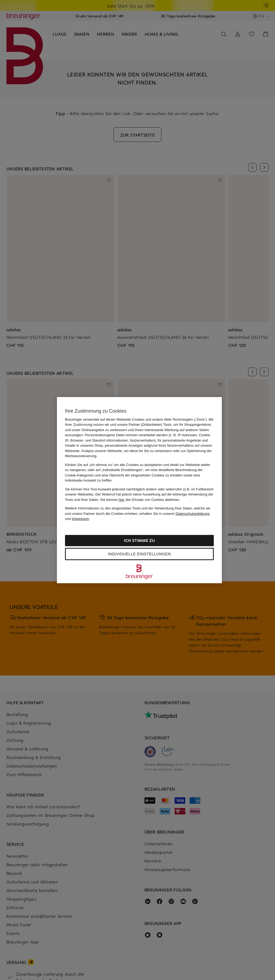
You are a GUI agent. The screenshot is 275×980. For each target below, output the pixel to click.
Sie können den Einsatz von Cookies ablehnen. (140, 500)
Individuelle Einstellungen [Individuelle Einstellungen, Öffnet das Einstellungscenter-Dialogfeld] (139, 554)
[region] (139, 490)
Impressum (80, 519)
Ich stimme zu (139, 540)
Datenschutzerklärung (193, 514)
